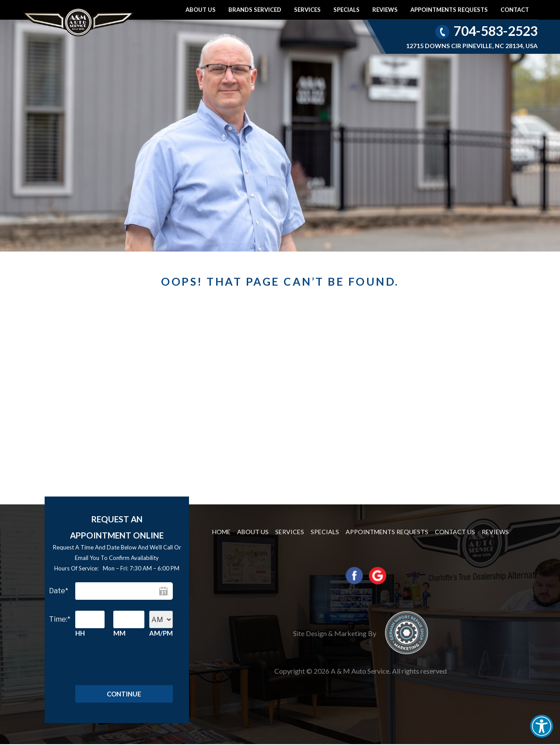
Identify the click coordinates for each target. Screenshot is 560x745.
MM (119, 633)
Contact (515, 10)
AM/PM (161, 633)
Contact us (455, 532)
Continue (124, 694)
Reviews (385, 10)
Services (307, 10)
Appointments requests (449, 10)
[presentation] (115, 665)
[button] (542, 726)
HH (80, 633)
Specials (346, 10)
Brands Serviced (255, 10)
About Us (201, 10)
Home (221, 532)
